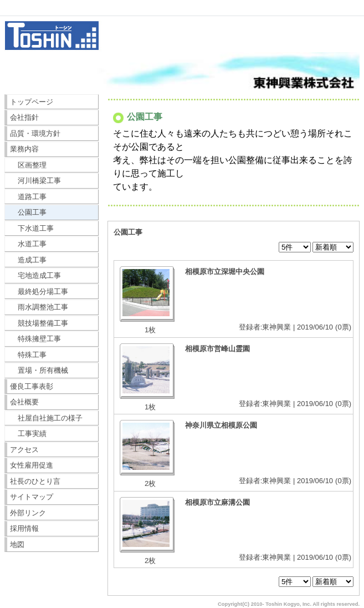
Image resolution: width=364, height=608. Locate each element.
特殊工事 (29, 355)
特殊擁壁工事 (36, 339)
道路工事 (29, 197)
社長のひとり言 (35, 481)
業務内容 (24, 149)
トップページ (32, 102)
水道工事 (29, 244)
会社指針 (24, 117)
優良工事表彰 (32, 386)
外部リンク (28, 513)
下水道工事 (32, 228)
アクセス (24, 450)
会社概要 (24, 402)
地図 (17, 544)
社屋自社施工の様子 (47, 418)
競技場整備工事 (39, 323)
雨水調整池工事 (39, 307)
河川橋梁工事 (36, 181)
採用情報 (24, 528)
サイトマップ (32, 497)
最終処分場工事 (39, 292)
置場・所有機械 (39, 370)
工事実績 (29, 434)
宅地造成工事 (36, 275)
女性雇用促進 (32, 465)
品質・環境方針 (35, 133)
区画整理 (29, 165)
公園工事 (29, 212)
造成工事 (29, 260)
